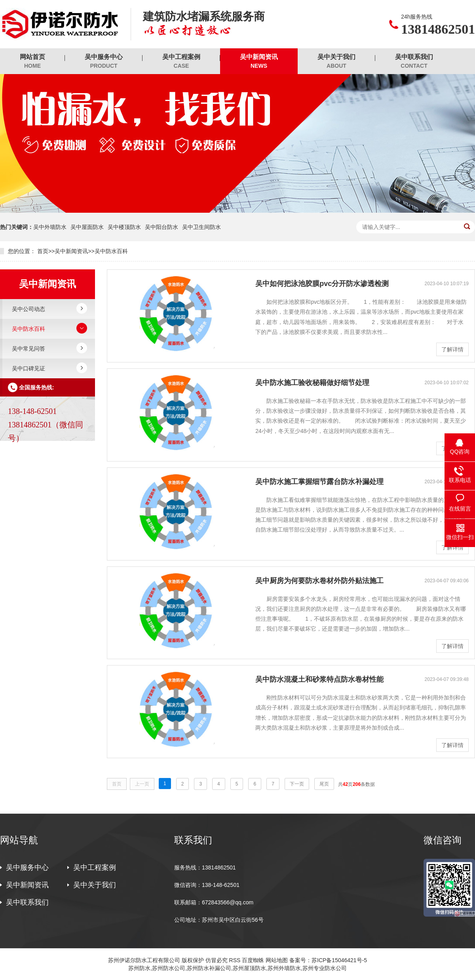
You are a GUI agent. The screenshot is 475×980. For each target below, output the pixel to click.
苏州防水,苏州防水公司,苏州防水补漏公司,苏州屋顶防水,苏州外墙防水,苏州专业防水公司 (237, 968)
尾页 (324, 784)
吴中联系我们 (414, 62)
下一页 (297, 784)
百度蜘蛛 (253, 960)
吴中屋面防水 (87, 227)
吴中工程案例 (181, 62)
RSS (235, 960)
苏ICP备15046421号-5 (339, 960)
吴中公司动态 (28, 309)
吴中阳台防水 (161, 227)
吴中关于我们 (336, 62)
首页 (43, 251)
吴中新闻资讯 (259, 62)
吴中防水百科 (111, 251)
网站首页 (32, 62)
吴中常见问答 (28, 349)
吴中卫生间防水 (201, 227)
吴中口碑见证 (28, 368)
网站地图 (277, 960)
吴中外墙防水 (50, 227)
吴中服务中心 (104, 62)
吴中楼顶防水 (124, 227)
